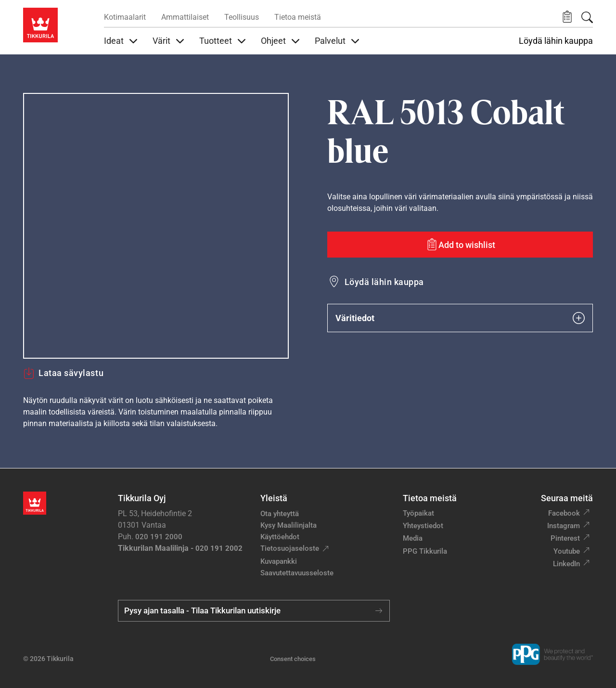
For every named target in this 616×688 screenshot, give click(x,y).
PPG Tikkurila (425, 551)
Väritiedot (460, 318)
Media (413, 538)
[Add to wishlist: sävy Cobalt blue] (460, 245)
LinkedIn (566, 564)
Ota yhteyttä (280, 514)
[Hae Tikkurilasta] (587, 17)
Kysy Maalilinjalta (289, 525)
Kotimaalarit (125, 17)
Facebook (564, 513)
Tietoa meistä (298, 17)
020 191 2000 (159, 537)
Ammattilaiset (185, 17)
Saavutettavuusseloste (297, 573)
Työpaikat (418, 513)
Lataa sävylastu (63, 373)
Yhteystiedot (423, 526)
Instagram (564, 526)
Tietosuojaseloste (290, 548)
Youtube (567, 551)
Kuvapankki (279, 561)
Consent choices (293, 659)
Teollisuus (242, 17)
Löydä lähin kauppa (556, 41)
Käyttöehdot (280, 537)
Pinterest (565, 538)
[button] (567, 17)
